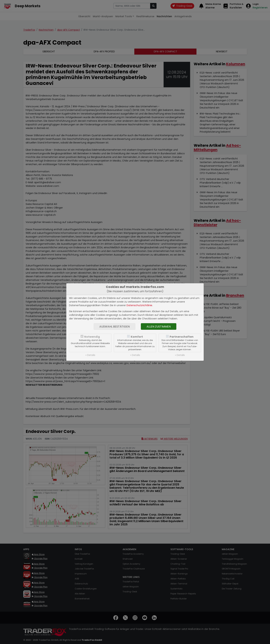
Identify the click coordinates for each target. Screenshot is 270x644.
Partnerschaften (182, 337)
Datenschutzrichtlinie (139, 305)
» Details (90, 355)
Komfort (137, 337)
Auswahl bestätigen (115, 327)
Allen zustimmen (159, 327)
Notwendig (92, 337)
